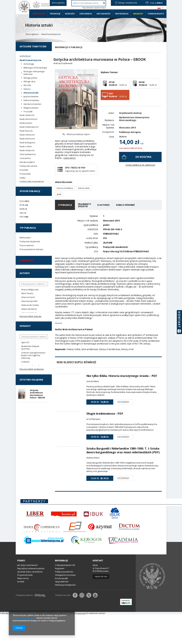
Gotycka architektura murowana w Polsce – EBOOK (37, 394)
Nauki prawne (26, 123)
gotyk (59, 187)
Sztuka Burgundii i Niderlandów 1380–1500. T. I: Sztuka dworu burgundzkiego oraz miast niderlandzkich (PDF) (123, 469)
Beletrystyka (25, 238)
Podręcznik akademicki (30, 242)
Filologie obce (30, 81)
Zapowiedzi (86, 14)
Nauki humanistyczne (51, 34)
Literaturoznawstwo (33, 104)
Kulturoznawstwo (31, 100)
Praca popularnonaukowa (31, 249)
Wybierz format (109, 78)
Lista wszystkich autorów (30, 316)
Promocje (55, 14)
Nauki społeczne (27, 115)
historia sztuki (84, 181)
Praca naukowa (27, 245)
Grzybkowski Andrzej (130, 118)
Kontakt (98, 587)
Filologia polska (30, 78)
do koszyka (143, 162)
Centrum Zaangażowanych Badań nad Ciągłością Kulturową (33, 355)
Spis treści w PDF (80, 162)
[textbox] (89, 3)
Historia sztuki (39, 25)
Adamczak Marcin (29, 309)
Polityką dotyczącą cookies (24, 618)
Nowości (70, 14)
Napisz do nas (101, 603)
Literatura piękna (27, 162)
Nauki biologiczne (27, 143)
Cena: (112, 142)
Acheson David (28, 297)
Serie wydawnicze (28, 154)
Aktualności (103, 14)
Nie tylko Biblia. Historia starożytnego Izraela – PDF (122, 369)
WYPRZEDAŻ (25, 56)
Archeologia (29, 64)
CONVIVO (25, 362)
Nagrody (138, 14)
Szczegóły (123, 395)
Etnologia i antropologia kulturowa (34, 73)
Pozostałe (28, 112)
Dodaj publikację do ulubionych (140, 171)
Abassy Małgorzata (30, 290)
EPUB (24, 205)
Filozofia (27, 85)
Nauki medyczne (27, 150)
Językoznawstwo (31, 97)
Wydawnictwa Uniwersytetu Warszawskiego (134, 124)
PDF (24, 217)
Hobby (23, 178)
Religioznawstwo (31, 108)
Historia (27, 89)
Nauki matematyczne (29, 127)
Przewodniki (25, 174)
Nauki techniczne (27, 139)
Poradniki (24, 170)
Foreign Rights (156, 14)
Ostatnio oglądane (31, 380)
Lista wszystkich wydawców (32, 369)
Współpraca (122, 14)
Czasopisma (25, 158)
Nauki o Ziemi (26, 146)
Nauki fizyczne (26, 131)
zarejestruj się (132, 3)
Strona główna (32, 34)
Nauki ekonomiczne (29, 119)
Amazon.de (51, 640)
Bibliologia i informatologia (35, 68)
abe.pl (62, 640)
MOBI (23, 209)
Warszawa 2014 (127, 133)
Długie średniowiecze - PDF (105, 418)
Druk (24, 201)
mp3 (23, 213)
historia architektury (65, 181)
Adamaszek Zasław (30, 305)
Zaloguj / (122, 3)
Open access (39, 14)
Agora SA (25, 342)
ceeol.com (81, 640)
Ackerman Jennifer (29, 301)
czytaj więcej (69, 151)
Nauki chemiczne (27, 135)
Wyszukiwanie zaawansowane (94, 8)
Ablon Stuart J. (27, 293)
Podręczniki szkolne (29, 166)
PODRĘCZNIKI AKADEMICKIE (32, 182)
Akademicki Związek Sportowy (30, 348)
